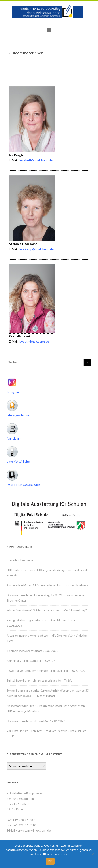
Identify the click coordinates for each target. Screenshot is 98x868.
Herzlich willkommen (20, 560)
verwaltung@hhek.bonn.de (33, 830)
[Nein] (92, 854)
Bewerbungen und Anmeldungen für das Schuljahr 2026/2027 (46, 671)
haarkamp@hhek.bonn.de (36, 249)
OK (50, 861)
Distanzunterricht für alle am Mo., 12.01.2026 (36, 721)
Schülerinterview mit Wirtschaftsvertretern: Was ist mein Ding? (47, 610)
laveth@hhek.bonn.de (34, 341)
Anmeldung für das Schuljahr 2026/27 (31, 661)
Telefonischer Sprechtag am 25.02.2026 (32, 651)
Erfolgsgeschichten (19, 415)
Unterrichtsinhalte (18, 462)
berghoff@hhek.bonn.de (35, 160)
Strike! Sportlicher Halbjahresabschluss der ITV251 (40, 681)
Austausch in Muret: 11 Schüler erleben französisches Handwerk (47, 585)
